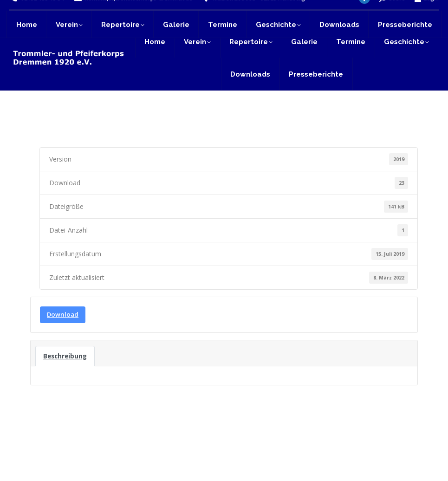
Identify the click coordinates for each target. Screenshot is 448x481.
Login (426, 13)
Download (63, 314)
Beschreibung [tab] (65, 356)
